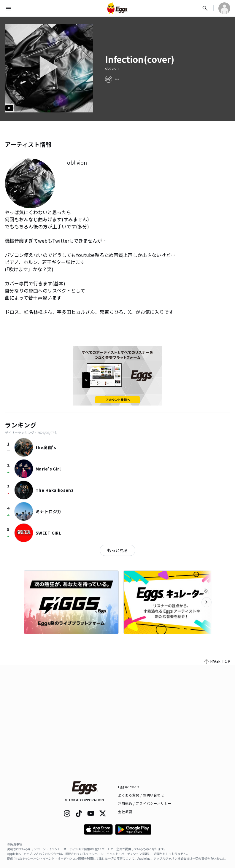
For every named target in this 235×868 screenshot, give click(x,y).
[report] (117, 79)
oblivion (112, 68)
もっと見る (117, 550)
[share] (109, 79)
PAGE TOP (217, 661)
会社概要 (125, 812)
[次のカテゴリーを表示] (207, 602)
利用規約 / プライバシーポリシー (145, 803)
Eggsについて (129, 787)
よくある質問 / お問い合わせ (141, 795)
